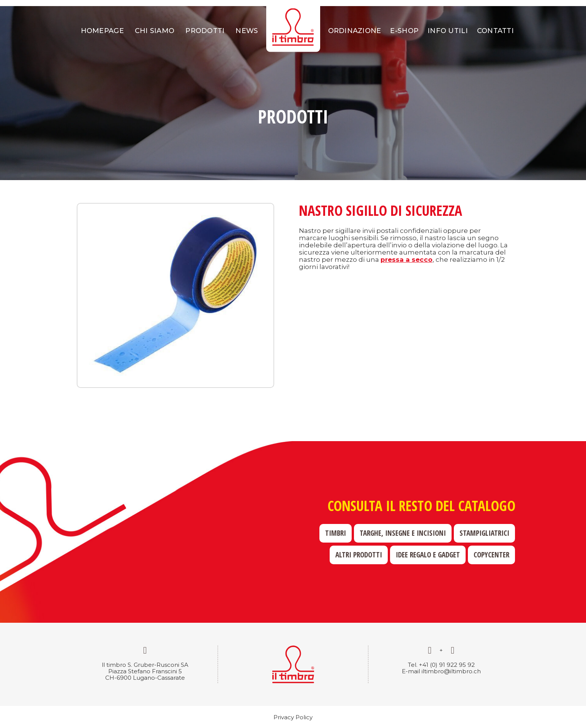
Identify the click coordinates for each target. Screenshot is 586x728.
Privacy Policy (293, 717)
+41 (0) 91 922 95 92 (447, 665)
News (247, 31)
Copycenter (491, 555)
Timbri (336, 533)
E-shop (404, 31)
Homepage (102, 31)
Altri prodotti (359, 555)
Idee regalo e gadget (428, 555)
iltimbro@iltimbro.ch (451, 671)
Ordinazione (355, 31)
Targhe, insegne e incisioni (403, 533)
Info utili (448, 31)
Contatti (495, 31)
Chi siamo (155, 31)
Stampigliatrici (484, 533)
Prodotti (205, 31)
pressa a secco (407, 260)
